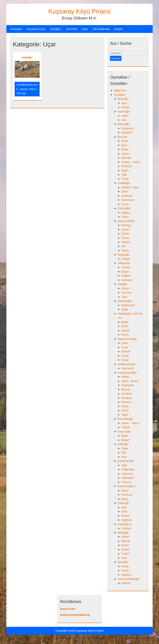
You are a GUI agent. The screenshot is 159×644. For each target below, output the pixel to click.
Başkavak (127, 385)
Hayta (125, 154)
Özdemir (127, 166)
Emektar (127, 393)
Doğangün (128, 469)
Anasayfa (16, 29)
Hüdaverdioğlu (127, 364)
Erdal (125, 326)
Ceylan (126, 267)
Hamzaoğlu (125, 301)
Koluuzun (127, 474)
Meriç (125, 499)
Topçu (125, 250)
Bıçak (125, 141)
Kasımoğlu (124, 431)
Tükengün (128, 478)
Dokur (125, 217)
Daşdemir (127, 128)
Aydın (125, 116)
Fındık (125, 554)
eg (24, 93)
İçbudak (126, 158)
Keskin (125, 107)
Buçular (122, 137)
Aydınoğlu (124, 111)
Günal (125, 288)
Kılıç (124, 457)
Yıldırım (126, 482)
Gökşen (126, 276)
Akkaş (125, 377)
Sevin (125, 335)
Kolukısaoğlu (126, 461)
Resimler (72, 29)
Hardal (125, 330)
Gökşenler (124, 263)
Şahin (125, 170)
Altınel (125, 537)
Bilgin (125, 436)
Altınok (126, 541)
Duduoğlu (124, 255)
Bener (125, 545)
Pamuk (126, 583)
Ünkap (125, 259)
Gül (123, 120)
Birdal (125, 322)
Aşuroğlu (123, 99)
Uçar (124, 297)
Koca (124, 347)
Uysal (125, 360)
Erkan (125, 149)
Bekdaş (126, 225)
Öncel (125, 410)
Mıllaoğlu (123, 533)
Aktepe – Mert (130, 187)
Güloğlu (27, 57)
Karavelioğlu (125, 419)
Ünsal (125, 356)
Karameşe (128, 200)
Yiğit (124, 175)
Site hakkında (101, 29)
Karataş (126, 402)
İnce (124, 558)
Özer (124, 511)
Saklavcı (127, 575)
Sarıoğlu (123, 562)
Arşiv (85, 29)
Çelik (124, 191)
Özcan (125, 233)
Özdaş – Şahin (130, 162)
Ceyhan (126, 528)
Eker (124, 145)
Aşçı (124, 103)
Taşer (125, 415)
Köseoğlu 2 (125, 524)
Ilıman (125, 566)
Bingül (125, 440)
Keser (125, 204)
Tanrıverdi (127, 368)
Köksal (125, 351)
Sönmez (126, 292)
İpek (124, 507)
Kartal (125, 570)
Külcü (125, 406)
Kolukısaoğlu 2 (127, 486)
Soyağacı (56, 29)
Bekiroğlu (123, 124)
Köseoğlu (123, 503)
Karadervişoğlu (127, 373)
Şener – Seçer (130, 423)
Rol (123, 246)
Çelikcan (127, 196)
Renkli (125, 516)
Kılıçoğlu (123, 444)
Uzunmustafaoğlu (128, 579)
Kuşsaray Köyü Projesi (80, 11)
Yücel (125, 179)
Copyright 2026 (65, 631)
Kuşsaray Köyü (36, 29)
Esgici (125, 271)
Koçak (125, 229)
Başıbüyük (128, 305)
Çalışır (125, 549)
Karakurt (127, 132)
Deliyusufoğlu (126, 221)
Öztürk (125, 242)
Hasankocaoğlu (127, 339)
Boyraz (126, 389)
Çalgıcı (126, 213)
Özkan (125, 238)
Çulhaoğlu (124, 208)
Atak (124, 465)
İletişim (119, 29)
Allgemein (120, 90)
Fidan (125, 448)
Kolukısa (127, 495)
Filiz (124, 452)
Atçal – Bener (130, 381)
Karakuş (126, 398)
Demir (125, 490)
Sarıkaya (127, 280)
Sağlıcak (127, 520)
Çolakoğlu (124, 183)
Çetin (125, 343)
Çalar (125, 309)
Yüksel (125, 427)
